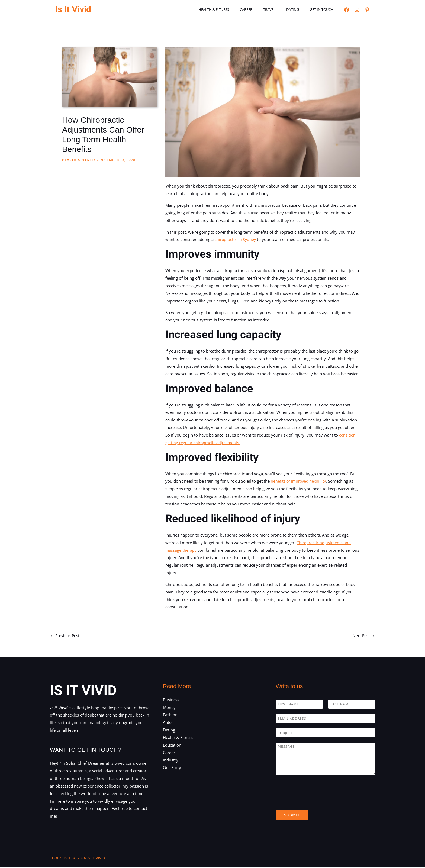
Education (172, 746)
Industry (171, 761)
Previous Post (66, 636)
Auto (167, 723)
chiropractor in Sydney (236, 239)
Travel (279, 9)
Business (171, 700)
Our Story (172, 768)
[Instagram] (357, 10)
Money (169, 708)
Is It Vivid (73, 9)
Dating (298, 9)
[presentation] (317, 802)
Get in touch (323, 9)
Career (259, 9)
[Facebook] (347, 10)
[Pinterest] (367, 10)
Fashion (170, 715)
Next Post (363, 636)
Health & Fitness (231, 9)
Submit (292, 815)
